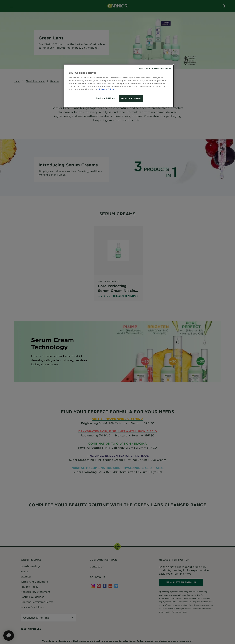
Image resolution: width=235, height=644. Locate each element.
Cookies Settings (105, 98)
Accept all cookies (131, 98)
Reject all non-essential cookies (155, 69)
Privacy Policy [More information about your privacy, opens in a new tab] (107, 89)
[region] (119, 86)
